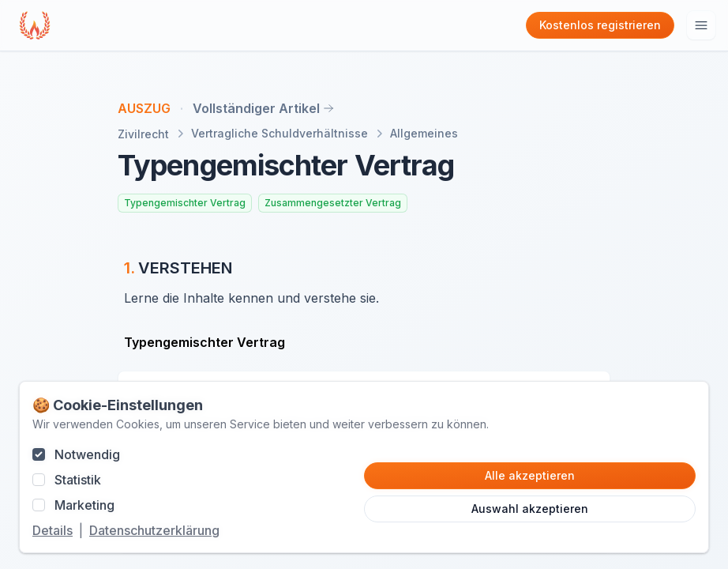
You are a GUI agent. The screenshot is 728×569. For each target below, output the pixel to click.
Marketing (84, 505)
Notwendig (87, 454)
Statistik (78, 480)
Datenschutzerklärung (154, 530)
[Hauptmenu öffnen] (701, 25)
